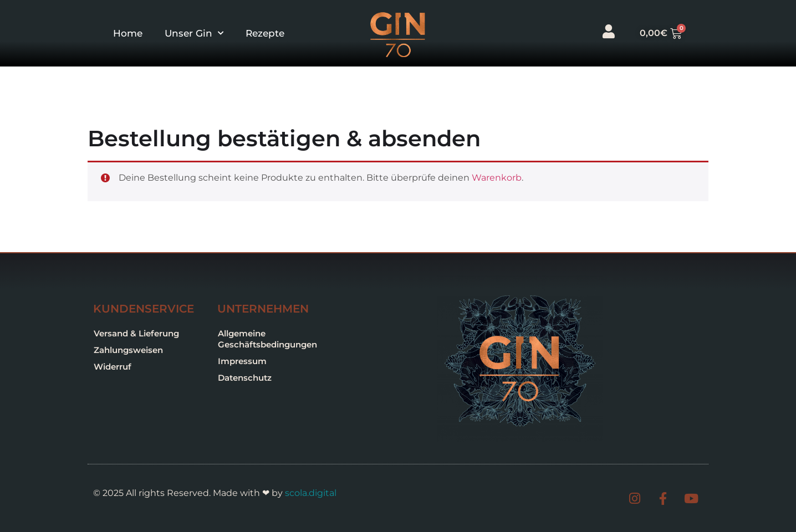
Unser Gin (194, 33)
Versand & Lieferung (136, 333)
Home (128, 33)
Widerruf (113, 367)
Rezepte (265, 33)
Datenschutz (245, 378)
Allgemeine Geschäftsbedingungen (267, 339)
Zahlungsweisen (128, 350)
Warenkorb (497, 178)
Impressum (242, 361)
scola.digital (311, 493)
